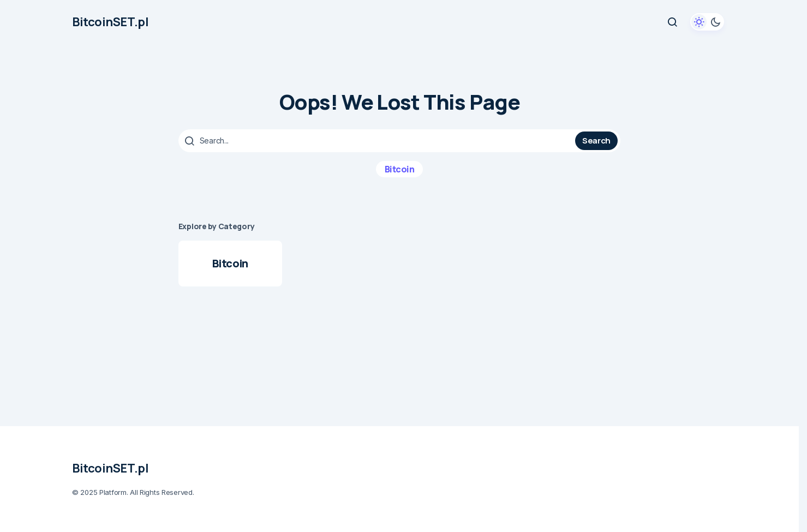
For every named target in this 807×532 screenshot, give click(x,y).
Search (596, 141)
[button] (672, 22)
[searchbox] (378, 141)
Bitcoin (400, 169)
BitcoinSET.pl (110, 22)
